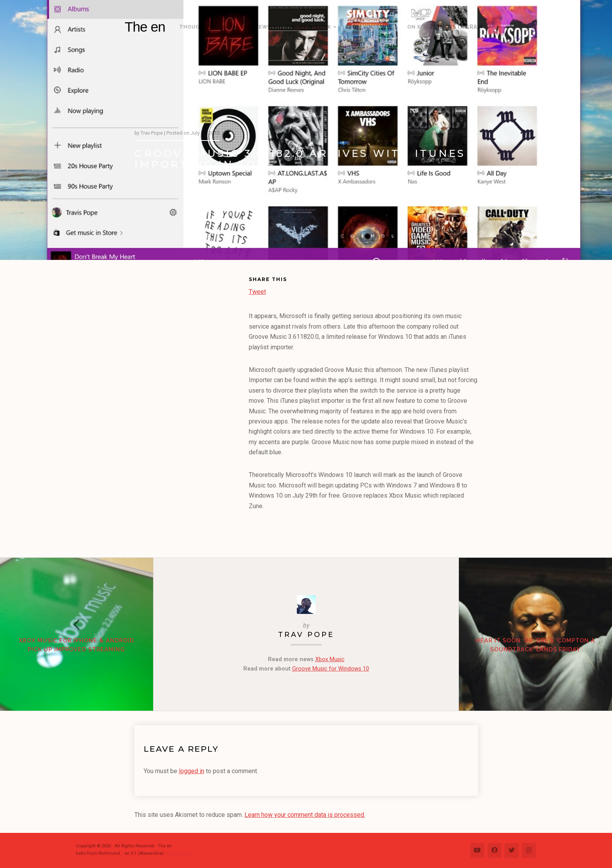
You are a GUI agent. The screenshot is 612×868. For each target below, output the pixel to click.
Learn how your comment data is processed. (305, 815)
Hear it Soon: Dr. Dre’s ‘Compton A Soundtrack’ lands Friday (535, 645)
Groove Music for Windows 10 (331, 669)
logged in (192, 771)
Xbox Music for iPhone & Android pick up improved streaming (76, 645)
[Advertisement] (192, 395)
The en (145, 27)
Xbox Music (330, 659)
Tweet (257, 291)
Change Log (180, 853)
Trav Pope (306, 634)
